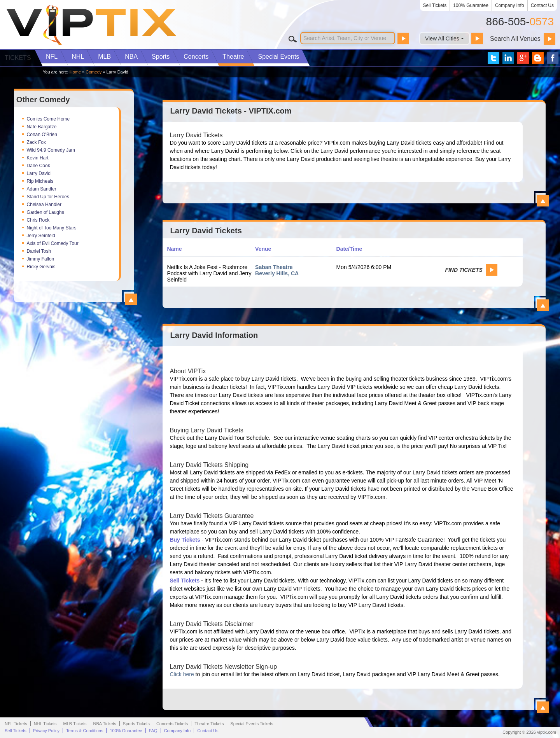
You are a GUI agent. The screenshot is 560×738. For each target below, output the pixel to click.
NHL (78, 57)
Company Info (510, 5)
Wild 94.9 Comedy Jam (51, 150)
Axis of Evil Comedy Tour (53, 243)
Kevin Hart (38, 158)
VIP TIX (91, 25)
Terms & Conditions (85, 731)
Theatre (233, 57)
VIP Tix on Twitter (493, 58)
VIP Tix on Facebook (553, 58)
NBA (131, 57)
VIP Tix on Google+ (523, 58)
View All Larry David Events (543, 305)
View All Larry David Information (543, 707)
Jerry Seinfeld (41, 236)
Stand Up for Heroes (48, 197)
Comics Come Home (48, 119)
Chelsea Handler (44, 205)
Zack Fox (36, 142)
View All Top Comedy (131, 299)
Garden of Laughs (45, 212)
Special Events (278, 57)
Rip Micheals (40, 181)
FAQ (153, 731)
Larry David (39, 173)
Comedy (94, 72)
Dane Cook (38, 166)
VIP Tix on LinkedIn (508, 58)
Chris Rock (38, 220)
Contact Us (542, 5)
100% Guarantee (471, 5)
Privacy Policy (46, 731)
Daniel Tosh (39, 251)
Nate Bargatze (42, 127)
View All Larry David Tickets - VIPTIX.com (543, 201)
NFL (52, 57)
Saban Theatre (274, 267)
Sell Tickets (435, 5)
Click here (182, 674)
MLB (104, 57)
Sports (161, 57)
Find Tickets (464, 270)
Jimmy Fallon (41, 259)
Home (75, 72)
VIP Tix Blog (538, 58)
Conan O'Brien (42, 135)
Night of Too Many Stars (52, 228)
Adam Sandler (42, 189)
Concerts (196, 57)
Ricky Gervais (41, 267)
